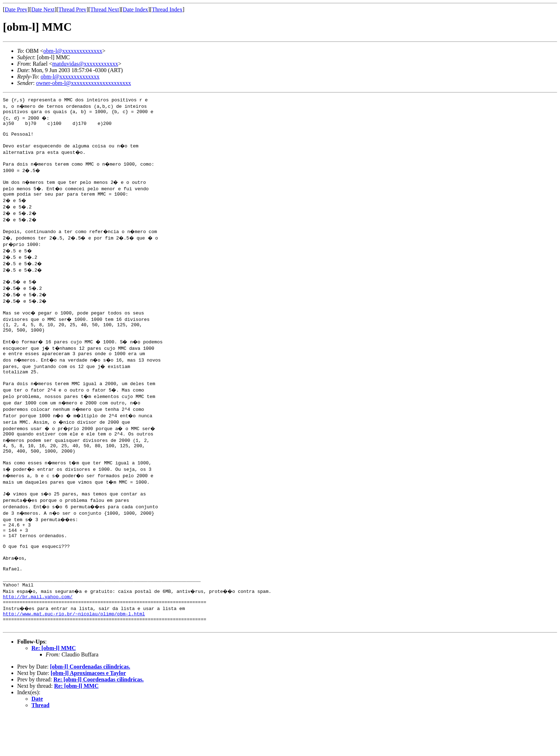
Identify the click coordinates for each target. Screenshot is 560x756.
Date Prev (16, 9)
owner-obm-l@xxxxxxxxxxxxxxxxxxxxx (84, 83)
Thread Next (105, 9)
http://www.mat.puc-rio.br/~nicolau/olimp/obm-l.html (74, 653)
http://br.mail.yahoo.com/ (38, 634)
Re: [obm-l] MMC (54, 690)
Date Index (136, 9)
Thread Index (167, 9)
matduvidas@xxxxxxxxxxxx (85, 64)
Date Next (43, 9)
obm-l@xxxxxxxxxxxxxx (73, 51)
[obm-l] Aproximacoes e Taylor (88, 715)
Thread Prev (72, 9)
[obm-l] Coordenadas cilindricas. (90, 708)
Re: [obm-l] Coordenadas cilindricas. (99, 721)
